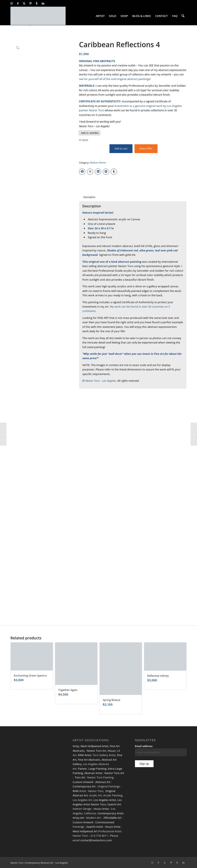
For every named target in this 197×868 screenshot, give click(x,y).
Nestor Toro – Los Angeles (101, 381)
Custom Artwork (83, 782)
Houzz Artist (101, 809)
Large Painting (97, 769)
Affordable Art (112, 818)
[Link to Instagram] (12, 3)
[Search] (183, 16)
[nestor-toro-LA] (38, 16)
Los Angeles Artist (105, 800)
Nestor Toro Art (97, 751)
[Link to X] (24, 3)
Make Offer (146, 149)
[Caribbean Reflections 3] (3, 434)
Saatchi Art (114, 804)
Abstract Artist (93, 773)
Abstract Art (103, 782)
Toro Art (80, 777)
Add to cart (121, 149)
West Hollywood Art (85, 831)
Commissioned (105, 822)
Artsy (76, 746)
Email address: (144, 746)
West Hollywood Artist (94, 746)
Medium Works (98, 163)
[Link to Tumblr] (37, 3)
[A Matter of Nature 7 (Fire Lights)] (194, 434)
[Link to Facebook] (18, 3)
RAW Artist (85, 755)
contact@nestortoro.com (96, 840)
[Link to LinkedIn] (43, 3)
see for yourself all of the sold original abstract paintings (114, 79)
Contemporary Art (84, 786)
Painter (83, 769)
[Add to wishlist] (90, 133)
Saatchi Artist (95, 827)
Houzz (112, 751)
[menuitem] (100, 16)
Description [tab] (89, 197)
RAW (76, 791)
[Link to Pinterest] (30, 3)
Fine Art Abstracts (89, 760)
